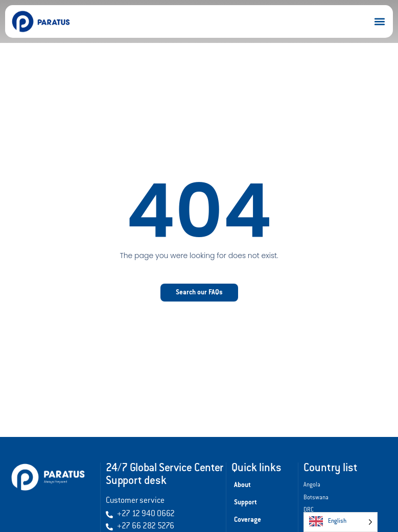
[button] (379, 22)
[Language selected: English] (341, 522)
